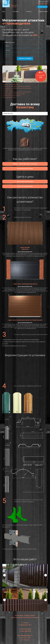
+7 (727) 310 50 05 (42, 4)
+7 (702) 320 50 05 (25, 631)
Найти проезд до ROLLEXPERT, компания (25, 618)
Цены (4, 12)
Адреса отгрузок (43, 12)
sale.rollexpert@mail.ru (25, 636)
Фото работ (16, 12)
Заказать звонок (42, 7)
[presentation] (4, 575)
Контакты (29, 12)
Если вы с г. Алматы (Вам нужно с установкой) (25, 164)
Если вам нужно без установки (25, 169)
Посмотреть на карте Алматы (25, 615)
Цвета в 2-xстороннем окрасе (25, 186)
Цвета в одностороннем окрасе (25, 182)
